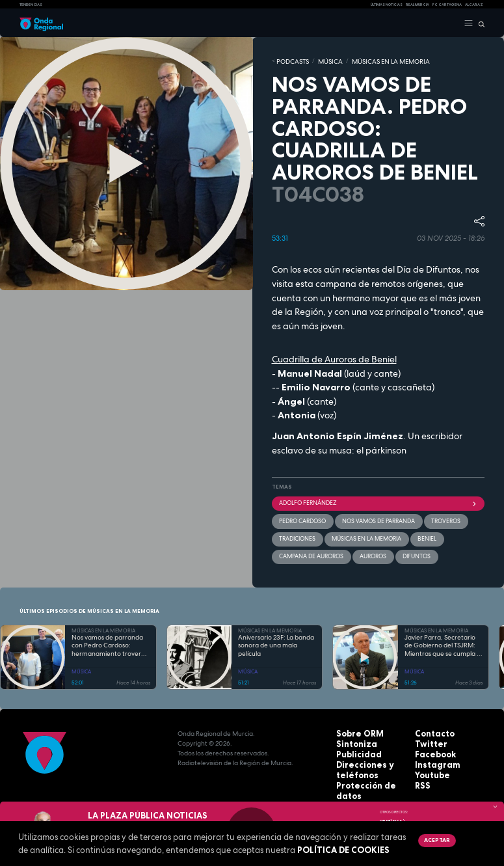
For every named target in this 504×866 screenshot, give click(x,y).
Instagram (432, 757)
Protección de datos (370, 777)
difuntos (407, 552)
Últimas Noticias (387, 5)
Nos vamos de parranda (371, 518)
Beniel (415, 535)
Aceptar (436, 840)
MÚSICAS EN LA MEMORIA (371, 61)
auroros (366, 552)
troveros (433, 518)
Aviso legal (355, 786)
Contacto (431, 728)
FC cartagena (447, 5)
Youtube (429, 767)
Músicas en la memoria (359, 535)
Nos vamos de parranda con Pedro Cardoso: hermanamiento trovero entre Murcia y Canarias (108, 640)
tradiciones (295, 535)
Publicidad (354, 747)
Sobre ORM (355, 728)
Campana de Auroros (308, 552)
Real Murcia (418, 5)
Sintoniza (352, 737)
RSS (421, 777)
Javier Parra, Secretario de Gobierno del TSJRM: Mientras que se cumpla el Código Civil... (443, 640)
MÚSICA (321, 61)
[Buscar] (479, 23)
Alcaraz (474, 5)
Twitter (427, 737)
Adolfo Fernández (378, 501)
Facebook (431, 747)
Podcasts (289, 61)
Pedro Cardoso (301, 518)
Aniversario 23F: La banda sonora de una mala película (276, 640)
